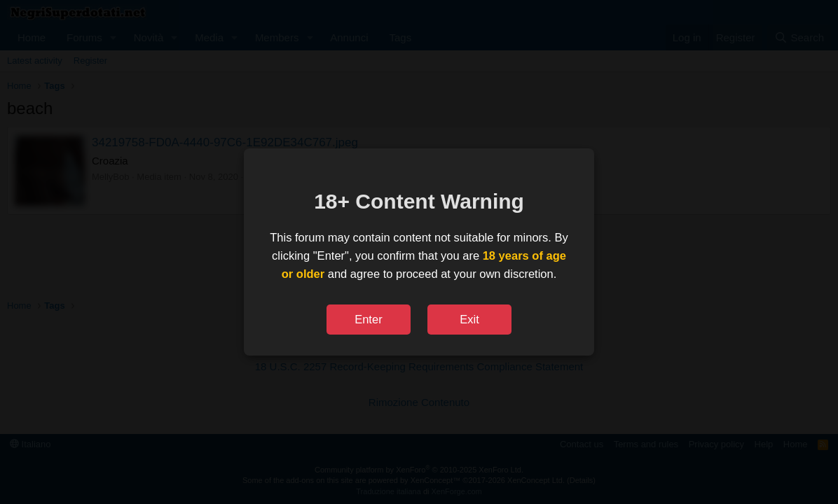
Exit (469, 319)
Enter (368, 319)
